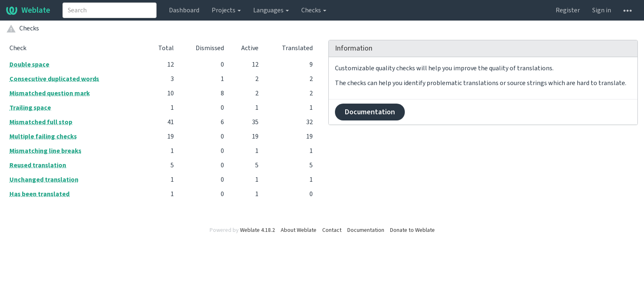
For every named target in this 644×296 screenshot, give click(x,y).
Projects (226, 10)
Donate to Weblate (412, 230)
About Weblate (299, 230)
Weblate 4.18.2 (257, 230)
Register (568, 10)
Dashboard (184, 10)
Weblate (28, 10)
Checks (314, 10)
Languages (271, 10)
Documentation (370, 112)
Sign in (602, 10)
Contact (332, 230)
